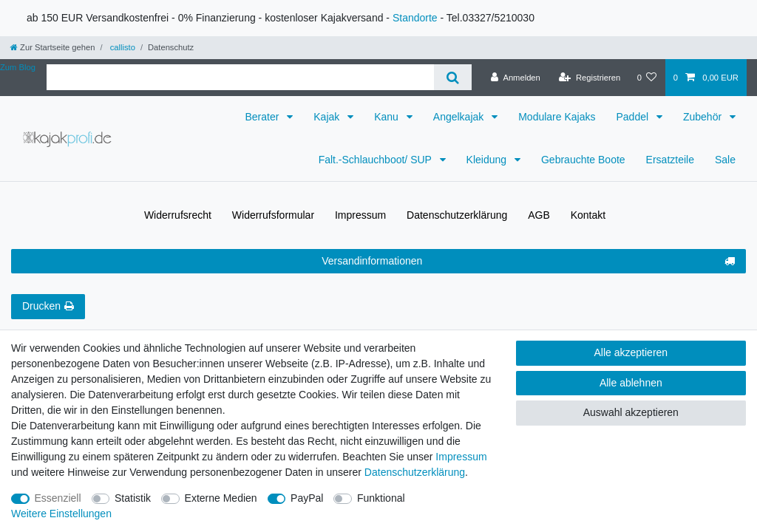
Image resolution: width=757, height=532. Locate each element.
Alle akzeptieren (631, 352)
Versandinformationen (528, 262)
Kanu (388, 117)
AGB (539, 215)
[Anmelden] (516, 78)
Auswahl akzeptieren (631, 412)
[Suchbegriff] (240, 77)
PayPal (307, 498)
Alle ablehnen (631, 383)
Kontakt (588, 215)
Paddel (633, 117)
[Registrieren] (590, 78)
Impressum (360, 215)
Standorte (415, 18)
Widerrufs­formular (273, 215)
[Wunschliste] (646, 78)
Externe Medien (221, 498)
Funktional (381, 498)
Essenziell (58, 498)
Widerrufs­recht (178, 215)
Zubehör (704, 117)
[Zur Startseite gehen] (52, 47)
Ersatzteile (670, 160)
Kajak (328, 117)
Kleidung (488, 160)
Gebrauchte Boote (583, 160)
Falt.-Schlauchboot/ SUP (377, 160)
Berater (263, 117)
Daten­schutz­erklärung (457, 215)
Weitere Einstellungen (61, 514)
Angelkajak (460, 117)
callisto (122, 47)
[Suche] (453, 77)
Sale (725, 160)
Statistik (133, 498)
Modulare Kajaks (557, 117)
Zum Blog (18, 67)
